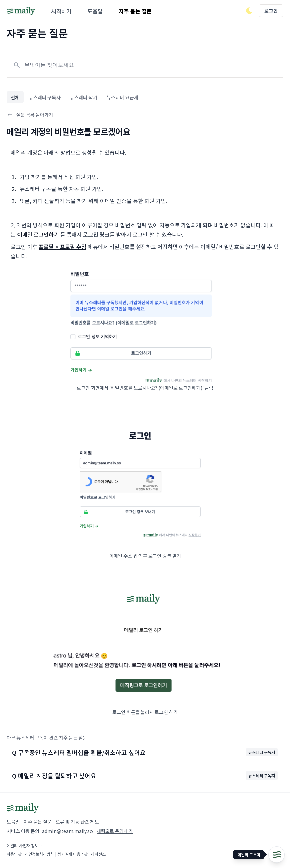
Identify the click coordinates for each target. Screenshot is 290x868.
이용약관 (14, 854)
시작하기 (61, 11)
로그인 (271, 11)
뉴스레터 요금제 (122, 97)
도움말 (95, 11)
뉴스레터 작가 (84, 97)
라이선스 (98, 854)
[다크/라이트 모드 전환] (249, 11)
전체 (15, 97)
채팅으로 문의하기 (115, 831)
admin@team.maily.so (67, 831)
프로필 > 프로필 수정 (63, 247)
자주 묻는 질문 (135, 11)
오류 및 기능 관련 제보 (77, 822)
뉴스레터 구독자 (45, 97)
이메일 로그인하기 (38, 234)
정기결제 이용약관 (72, 854)
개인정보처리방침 (39, 854)
